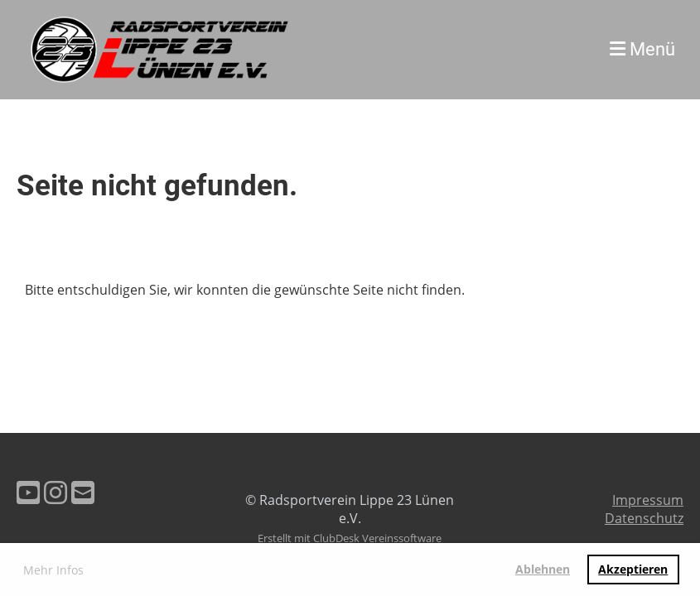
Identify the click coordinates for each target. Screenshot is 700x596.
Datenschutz (644, 518)
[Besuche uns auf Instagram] (56, 492)
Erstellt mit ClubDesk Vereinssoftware (350, 538)
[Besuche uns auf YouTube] (28, 492)
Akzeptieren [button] (633, 569)
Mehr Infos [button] (53, 570)
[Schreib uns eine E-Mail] (83, 492)
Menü (642, 49)
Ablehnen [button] (543, 569)
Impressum (648, 500)
